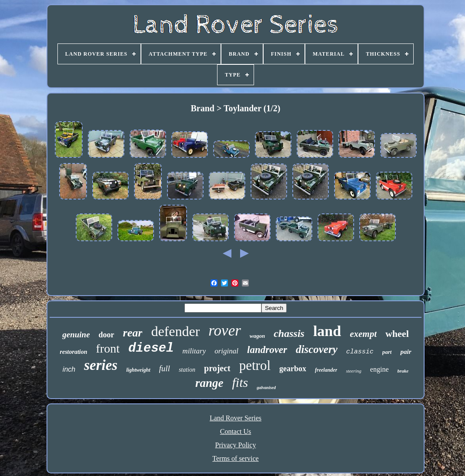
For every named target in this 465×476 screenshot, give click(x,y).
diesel (151, 348)
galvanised (266, 388)
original (226, 351)
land (327, 331)
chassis (289, 333)
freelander (326, 370)
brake (403, 371)
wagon (257, 336)
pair (406, 352)
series (101, 365)
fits (240, 382)
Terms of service (235, 458)
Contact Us (236, 431)
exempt (363, 334)
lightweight (138, 370)
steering (353, 371)
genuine (76, 335)
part (387, 352)
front (108, 348)
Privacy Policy (236, 445)
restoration (73, 352)
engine (380, 369)
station (187, 370)
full (165, 368)
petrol (255, 365)
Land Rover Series (236, 418)
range (209, 383)
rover (225, 331)
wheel (397, 334)
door (107, 335)
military (194, 351)
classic (360, 352)
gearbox (293, 369)
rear (133, 333)
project (217, 368)
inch (69, 369)
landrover (267, 350)
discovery (317, 349)
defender (175, 331)
